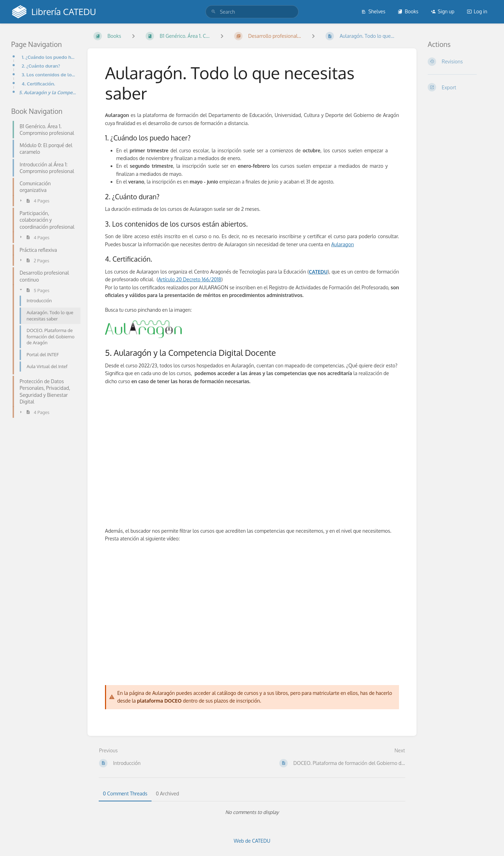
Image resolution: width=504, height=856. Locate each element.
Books (408, 11)
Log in (477, 11)
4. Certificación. (38, 84)
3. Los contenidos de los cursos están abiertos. (49, 74)
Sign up (443, 11)
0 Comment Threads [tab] (125, 793)
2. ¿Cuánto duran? (41, 66)
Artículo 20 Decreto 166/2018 (190, 279)
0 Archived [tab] (167, 793)
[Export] (460, 87)
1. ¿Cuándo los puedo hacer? (49, 57)
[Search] (213, 12)
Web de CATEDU (252, 841)
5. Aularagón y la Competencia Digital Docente (48, 92)
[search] (252, 12)
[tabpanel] (252, 812)
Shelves (373, 11)
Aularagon (342, 244)
